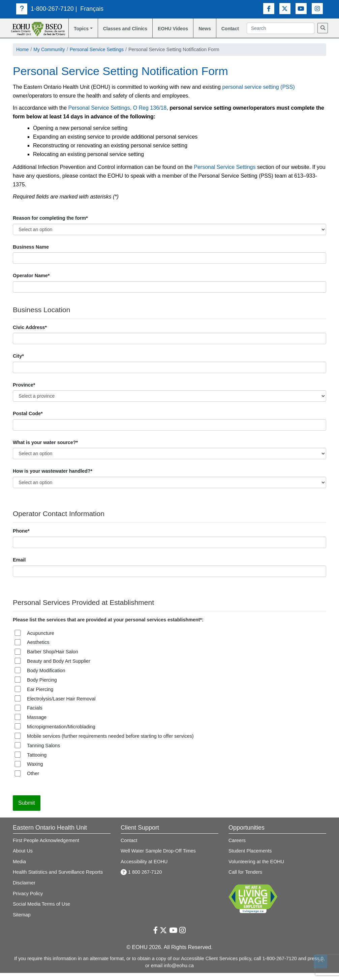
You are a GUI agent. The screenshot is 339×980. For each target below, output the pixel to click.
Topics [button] (81, 29)
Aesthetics (38, 650)
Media (19, 869)
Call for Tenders (245, 879)
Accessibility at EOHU (144, 869)
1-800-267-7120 (45, 9)
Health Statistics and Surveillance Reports (58, 879)
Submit (27, 810)
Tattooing (37, 762)
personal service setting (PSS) (259, 94)
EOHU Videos (167, 32)
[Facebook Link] (269, 9)
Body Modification (46, 678)
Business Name (31, 254)
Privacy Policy (28, 901)
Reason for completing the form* (50, 225)
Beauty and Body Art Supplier (59, 668)
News (207, 29)
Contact (233, 29)
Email (19, 567)
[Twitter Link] (285, 9)
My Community (50, 57)
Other (33, 781)
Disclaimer (24, 890)
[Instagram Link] (317, 9)
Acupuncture (41, 640)
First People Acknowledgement (46, 847)
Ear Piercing (40, 696)
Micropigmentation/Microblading (61, 734)
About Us (23, 858)
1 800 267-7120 (141, 879)
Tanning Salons (43, 753)
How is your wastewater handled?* (53, 478)
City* (18, 363)
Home (23, 57)
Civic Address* (30, 334)
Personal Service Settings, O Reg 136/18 (118, 115)
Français (92, 9)
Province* (24, 392)
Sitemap (22, 922)
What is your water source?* (45, 449)
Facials (35, 715)
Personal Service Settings (98, 57)
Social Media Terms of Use (42, 911)
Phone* (21, 538)
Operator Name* (31, 283)
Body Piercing (42, 687)
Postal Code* (28, 421)
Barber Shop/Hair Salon (53, 659)
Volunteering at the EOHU (256, 869)
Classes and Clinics (118, 32)
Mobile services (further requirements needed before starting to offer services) (110, 743)
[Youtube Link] (301, 9)
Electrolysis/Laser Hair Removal (61, 706)
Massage (37, 724)
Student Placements (250, 858)
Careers (237, 847)
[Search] (252, 38)
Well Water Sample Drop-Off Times (158, 858)
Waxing (35, 771)
